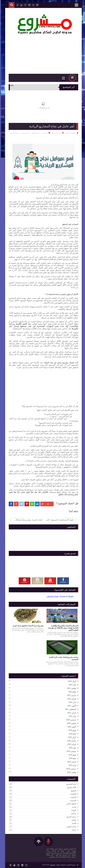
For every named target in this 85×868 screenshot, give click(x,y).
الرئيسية (44, 133)
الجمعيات (72, 797)
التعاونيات (72, 794)
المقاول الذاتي (70, 804)
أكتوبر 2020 (71, 727)
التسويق (73, 791)
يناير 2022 (71, 702)
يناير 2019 (71, 765)
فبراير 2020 (71, 744)
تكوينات (73, 810)
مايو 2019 (72, 758)
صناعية (73, 820)
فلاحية (73, 823)
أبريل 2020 (71, 737)
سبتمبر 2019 (70, 751)
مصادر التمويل (70, 827)
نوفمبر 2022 (71, 688)
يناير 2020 (71, 748)
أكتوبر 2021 (71, 706)
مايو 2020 (72, 734)
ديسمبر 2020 (70, 720)
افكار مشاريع (24, 133)
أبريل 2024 (71, 681)
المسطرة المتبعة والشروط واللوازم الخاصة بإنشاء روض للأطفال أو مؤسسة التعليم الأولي (62, 628)
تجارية (73, 807)
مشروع (52, 865)
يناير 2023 (71, 685)
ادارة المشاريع (35, 133)
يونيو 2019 (71, 755)
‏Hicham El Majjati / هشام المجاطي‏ (59, 596)
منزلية (73, 830)
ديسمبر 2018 (70, 769)
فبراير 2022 (71, 699)
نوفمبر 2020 (71, 723)
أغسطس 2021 (70, 709)
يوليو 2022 (71, 692)
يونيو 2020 (71, 730)
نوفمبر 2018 (71, 772)
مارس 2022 (71, 695)
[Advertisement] (39, 385)
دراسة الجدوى (14, 133)
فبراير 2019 (71, 762)
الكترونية (72, 800)
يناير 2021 (71, 716)
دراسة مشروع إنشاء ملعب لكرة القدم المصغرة (63, 658)
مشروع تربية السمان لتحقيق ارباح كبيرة (27, 626)
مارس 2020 (71, 741)
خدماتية (73, 814)
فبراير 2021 (71, 713)
